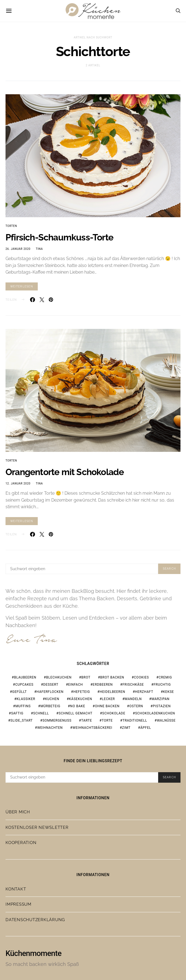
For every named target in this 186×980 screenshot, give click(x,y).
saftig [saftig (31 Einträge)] (17, 713)
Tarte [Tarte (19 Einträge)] (87, 720)
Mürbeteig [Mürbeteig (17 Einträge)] (50, 706)
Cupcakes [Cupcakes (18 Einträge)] (24, 685)
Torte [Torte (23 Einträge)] (107, 720)
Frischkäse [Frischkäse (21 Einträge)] (133, 685)
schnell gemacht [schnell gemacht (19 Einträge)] (76, 713)
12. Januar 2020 (18, 484)
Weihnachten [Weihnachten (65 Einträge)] (50, 728)
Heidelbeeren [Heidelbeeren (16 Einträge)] (113, 692)
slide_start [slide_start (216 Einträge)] (22, 720)
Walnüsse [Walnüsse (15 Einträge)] (166, 720)
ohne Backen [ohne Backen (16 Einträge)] (107, 706)
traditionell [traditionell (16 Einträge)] (135, 720)
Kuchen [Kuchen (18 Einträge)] (52, 699)
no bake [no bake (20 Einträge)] (78, 706)
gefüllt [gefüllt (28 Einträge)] (19, 692)
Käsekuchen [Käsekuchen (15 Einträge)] (80, 699)
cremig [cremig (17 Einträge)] (165, 677)
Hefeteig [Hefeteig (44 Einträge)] (82, 692)
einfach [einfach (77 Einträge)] (76, 685)
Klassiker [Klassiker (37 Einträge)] (26, 699)
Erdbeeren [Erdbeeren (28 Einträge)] (103, 685)
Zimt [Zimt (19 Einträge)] (126, 728)
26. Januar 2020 (18, 249)
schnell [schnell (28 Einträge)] (41, 713)
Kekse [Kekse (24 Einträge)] (169, 692)
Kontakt (16, 889)
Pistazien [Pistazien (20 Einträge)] (162, 706)
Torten (11, 226)
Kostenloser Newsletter (37, 827)
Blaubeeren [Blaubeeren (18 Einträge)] (25, 677)
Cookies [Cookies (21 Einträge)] (141, 677)
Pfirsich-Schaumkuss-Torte (59, 237)
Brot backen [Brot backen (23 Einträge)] (112, 677)
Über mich (18, 812)
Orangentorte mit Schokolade (65, 472)
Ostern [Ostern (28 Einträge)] (136, 706)
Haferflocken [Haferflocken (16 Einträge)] (50, 692)
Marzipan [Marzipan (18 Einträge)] (161, 699)
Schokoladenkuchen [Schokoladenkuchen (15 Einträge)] (155, 713)
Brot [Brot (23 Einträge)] (86, 677)
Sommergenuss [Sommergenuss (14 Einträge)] (57, 720)
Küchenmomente (33, 953)
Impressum (18, 904)
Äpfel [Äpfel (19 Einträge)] (146, 728)
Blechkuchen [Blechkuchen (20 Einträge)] (59, 677)
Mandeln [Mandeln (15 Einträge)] (133, 699)
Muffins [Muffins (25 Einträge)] (23, 706)
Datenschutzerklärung (35, 920)
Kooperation (21, 843)
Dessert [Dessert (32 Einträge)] (51, 685)
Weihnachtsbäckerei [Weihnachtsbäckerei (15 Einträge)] (92, 728)
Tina (39, 249)
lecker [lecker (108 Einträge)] (108, 699)
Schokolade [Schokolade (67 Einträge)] (114, 713)
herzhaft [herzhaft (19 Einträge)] (144, 692)
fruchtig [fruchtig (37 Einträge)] (162, 685)
